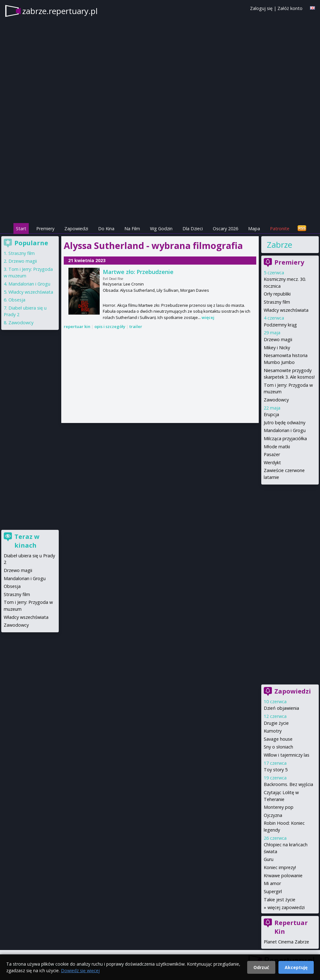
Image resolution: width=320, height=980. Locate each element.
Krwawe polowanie (283, 876)
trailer (136, 326)
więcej (208, 317)
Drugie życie (276, 723)
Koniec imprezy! (280, 867)
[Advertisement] (160, 178)
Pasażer (272, 454)
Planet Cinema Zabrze (286, 942)
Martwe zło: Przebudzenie (138, 272)
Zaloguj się (261, 8)
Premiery (45, 229)
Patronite (280, 229)
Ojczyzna (273, 815)
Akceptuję (296, 967)
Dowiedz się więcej (80, 970)
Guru (269, 859)
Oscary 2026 (225, 229)
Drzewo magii (278, 339)
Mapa (254, 229)
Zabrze (280, 245)
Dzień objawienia (281, 708)
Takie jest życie (280, 900)
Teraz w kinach (27, 541)
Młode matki (277, 447)
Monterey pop (279, 807)
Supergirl (273, 891)
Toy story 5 (276, 770)
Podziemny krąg (280, 325)
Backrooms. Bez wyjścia (288, 784)
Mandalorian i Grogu (285, 430)
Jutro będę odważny (285, 423)
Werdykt (272, 463)
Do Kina (106, 229)
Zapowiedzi (76, 229)
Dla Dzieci (193, 229)
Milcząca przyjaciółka (285, 438)
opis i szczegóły (110, 326)
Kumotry (273, 731)
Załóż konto (290, 8)
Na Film (132, 229)
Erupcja (271, 414)
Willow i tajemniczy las (287, 755)
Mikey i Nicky (277, 348)
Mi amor (272, 883)
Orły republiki (277, 294)
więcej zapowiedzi (286, 907)
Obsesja (17, 300)
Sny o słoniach (278, 747)
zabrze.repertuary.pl (60, 11)
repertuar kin (77, 326)
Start (21, 229)
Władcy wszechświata (286, 310)
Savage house (278, 739)
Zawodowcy (276, 400)
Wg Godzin (161, 229)
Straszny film (277, 302)
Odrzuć (261, 967)
